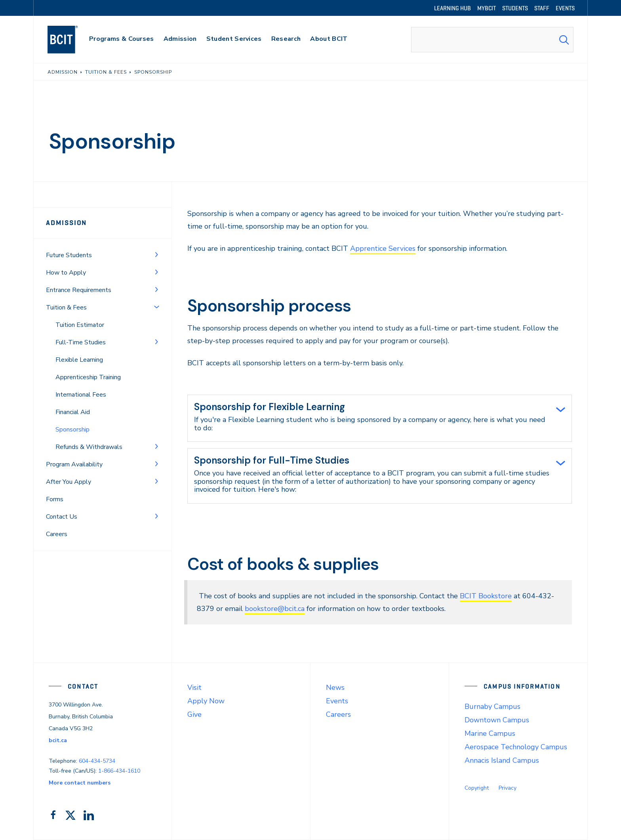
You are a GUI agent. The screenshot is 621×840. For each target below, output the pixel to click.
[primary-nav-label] (122, 40)
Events (337, 701)
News (335, 687)
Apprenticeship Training (88, 377)
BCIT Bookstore (486, 596)
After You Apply (69, 482)
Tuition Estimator (80, 325)
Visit (194, 687)
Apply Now (206, 701)
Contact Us (62, 517)
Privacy (508, 788)
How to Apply (66, 273)
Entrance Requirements (79, 290)
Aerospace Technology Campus (516, 747)
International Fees (81, 395)
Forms (55, 499)
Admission (66, 223)
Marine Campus (490, 733)
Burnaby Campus (492, 706)
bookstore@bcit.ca (275, 609)
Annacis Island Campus (502, 760)
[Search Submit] (564, 40)
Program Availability (74, 464)
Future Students (69, 255)
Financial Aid (73, 412)
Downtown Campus (497, 720)
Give (194, 714)
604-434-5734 (97, 761)
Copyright (477, 788)
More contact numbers (80, 783)
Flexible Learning (79, 360)
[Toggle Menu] (156, 254)
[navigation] (70, 40)
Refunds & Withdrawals (89, 447)
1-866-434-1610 (119, 771)
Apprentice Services (383, 248)
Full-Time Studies (81, 342)
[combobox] (492, 40)
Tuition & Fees (66, 307)
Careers (57, 534)
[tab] (380, 418)
